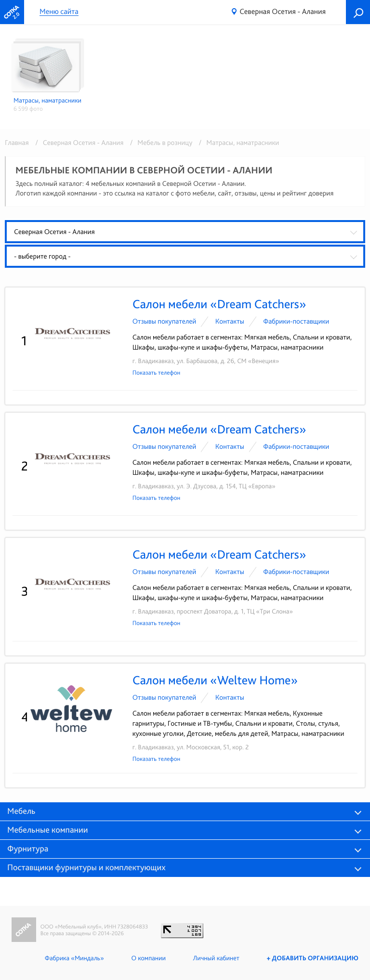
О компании (146, 958)
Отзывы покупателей (165, 321)
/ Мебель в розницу (160, 143)
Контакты (230, 321)
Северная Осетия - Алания (283, 11)
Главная (17, 143)
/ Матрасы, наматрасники (237, 143)
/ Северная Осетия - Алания (78, 143)
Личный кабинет (214, 958)
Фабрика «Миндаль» (72, 958)
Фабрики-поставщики (296, 321)
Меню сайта (59, 12)
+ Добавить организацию (311, 958)
